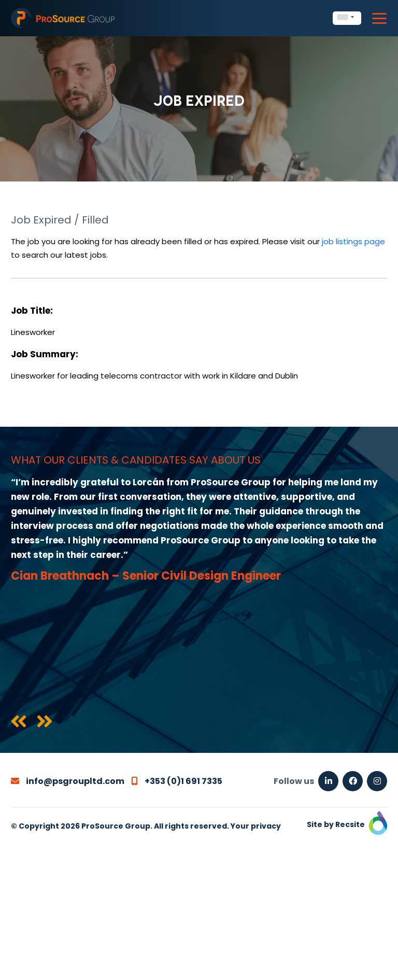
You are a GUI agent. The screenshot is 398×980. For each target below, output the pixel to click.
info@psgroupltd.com (68, 781)
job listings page (353, 241)
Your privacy (256, 826)
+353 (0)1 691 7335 (177, 781)
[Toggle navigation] (379, 18)
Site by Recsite (347, 824)
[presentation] (19, 722)
